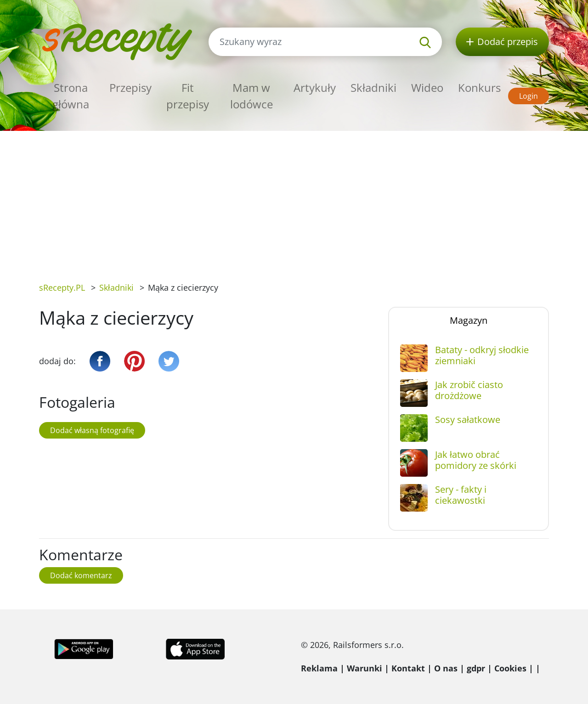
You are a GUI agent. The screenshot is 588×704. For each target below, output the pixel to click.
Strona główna (71, 96)
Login (529, 96)
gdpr (476, 668)
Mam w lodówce (252, 96)
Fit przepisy (188, 96)
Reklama (319, 668)
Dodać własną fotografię (92, 430)
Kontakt (408, 668)
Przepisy (130, 87)
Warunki (365, 668)
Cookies (510, 668)
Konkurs (479, 87)
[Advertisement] (294, 200)
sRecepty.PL (62, 287)
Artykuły (315, 87)
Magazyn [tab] (469, 320)
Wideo (427, 87)
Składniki (373, 87)
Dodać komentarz (81, 575)
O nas (446, 668)
